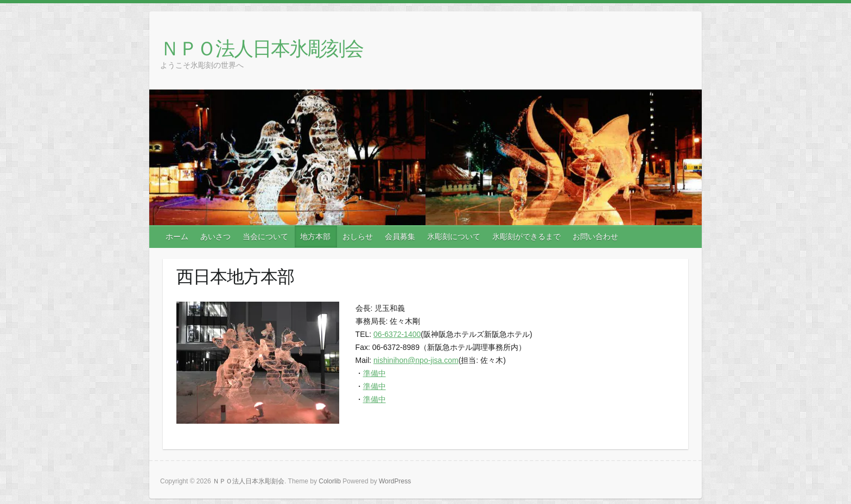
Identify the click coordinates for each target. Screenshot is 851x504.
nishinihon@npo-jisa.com (416, 360)
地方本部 (315, 237)
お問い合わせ (595, 237)
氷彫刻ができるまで (526, 237)
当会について (265, 237)
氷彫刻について (454, 237)
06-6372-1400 (397, 334)
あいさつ (215, 237)
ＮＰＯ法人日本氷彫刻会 (262, 48)
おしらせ (358, 237)
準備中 (374, 373)
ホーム (177, 237)
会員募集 (400, 237)
